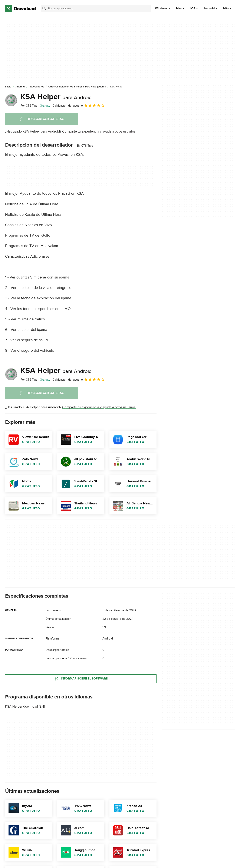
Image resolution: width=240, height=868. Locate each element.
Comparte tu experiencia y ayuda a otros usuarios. (99, 131)
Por (29, 106)
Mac (179, 9)
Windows (161, 9)
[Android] (20, 87)
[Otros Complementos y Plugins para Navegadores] (77, 87)
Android (209, 9)
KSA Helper (56, 97)
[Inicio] (8, 87)
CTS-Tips (87, 146)
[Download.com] (20, 9)
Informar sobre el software (81, 678)
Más (228, 8)
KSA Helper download (22, 707)
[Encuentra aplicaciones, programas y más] (96, 9)
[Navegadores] (37, 87)
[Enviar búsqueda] (44, 9)
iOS (193, 9)
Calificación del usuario (79, 105)
